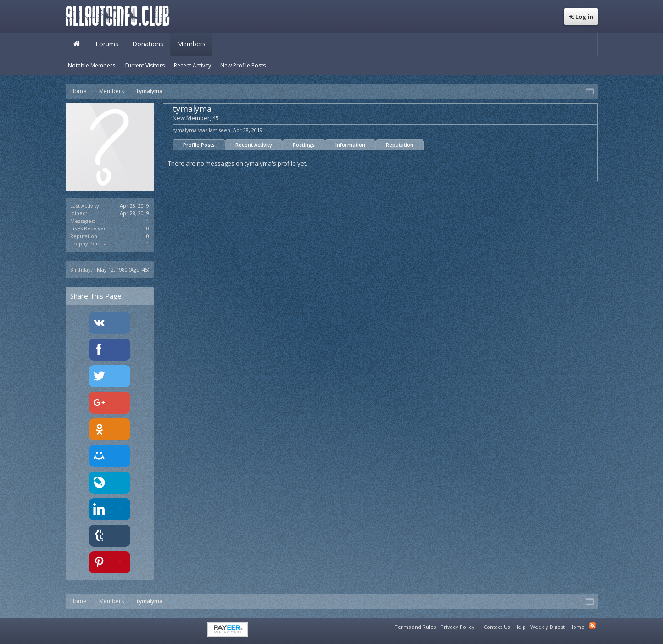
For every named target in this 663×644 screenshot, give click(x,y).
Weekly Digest (548, 627)
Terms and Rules (415, 627)
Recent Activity (254, 145)
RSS (592, 626)
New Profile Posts (243, 65)
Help (520, 627)
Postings (304, 145)
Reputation (400, 145)
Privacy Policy (457, 627)
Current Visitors (145, 65)
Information (350, 145)
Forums (107, 44)
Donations (148, 44)
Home (77, 44)
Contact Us (497, 627)
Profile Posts (199, 145)
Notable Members (92, 65)
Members (191, 44)
